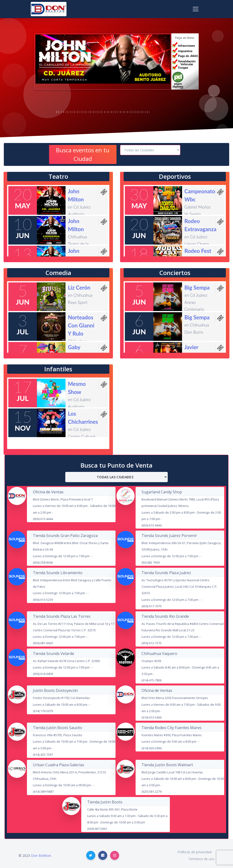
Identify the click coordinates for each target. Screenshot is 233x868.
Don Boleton (41, 855)
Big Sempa (197, 288)
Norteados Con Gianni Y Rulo (81, 325)
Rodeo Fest (198, 251)
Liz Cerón (79, 288)
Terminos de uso (201, 859)
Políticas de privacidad (195, 852)
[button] (46, 59)
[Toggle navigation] (196, 9)
